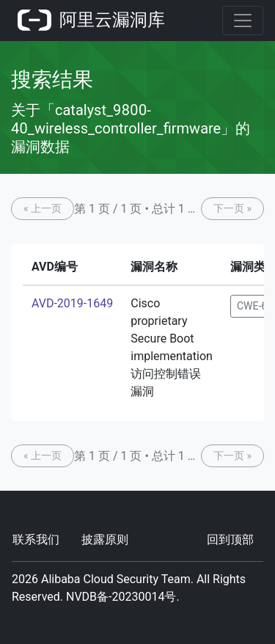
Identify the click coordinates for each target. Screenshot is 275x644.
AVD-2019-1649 (72, 303)
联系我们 (36, 539)
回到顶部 (230, 539)
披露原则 (105, 539)
